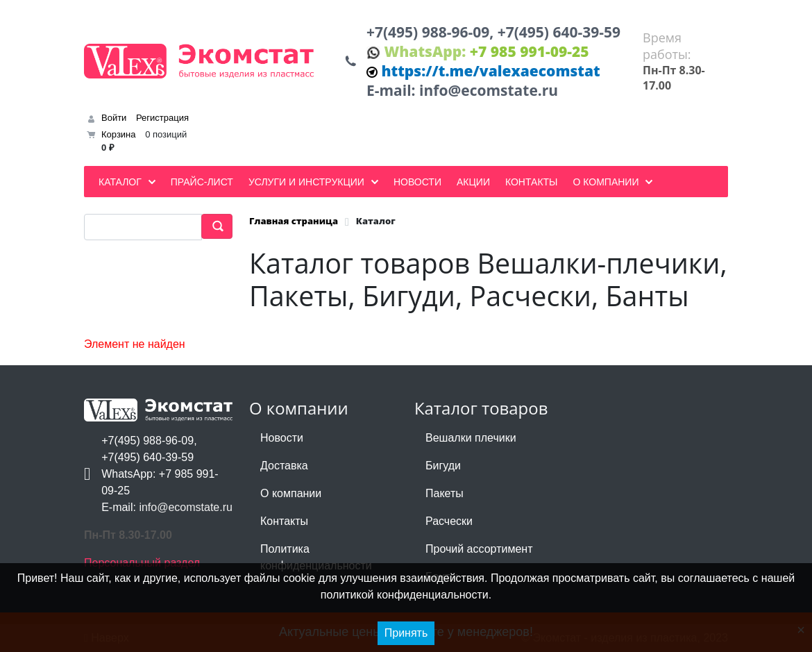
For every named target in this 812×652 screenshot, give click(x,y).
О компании (291, 493)
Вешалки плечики (471, 438)
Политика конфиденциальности (316, 557)
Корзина (119, 134)
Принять (406, 633)
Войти (114, 118)
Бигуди (443, 466)
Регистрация (162, 118)
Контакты (284, 521)
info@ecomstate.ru (489, 90)
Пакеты (445, 493)
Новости (282, 438)
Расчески (449, 521)
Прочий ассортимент (479, 549)
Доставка (284, 466)
